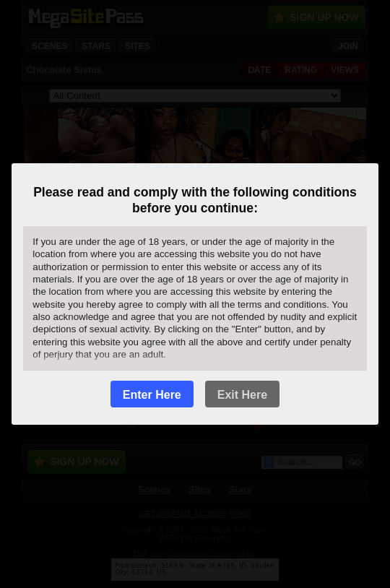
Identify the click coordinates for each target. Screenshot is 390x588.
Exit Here (242, 395)
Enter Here (152, 395)
